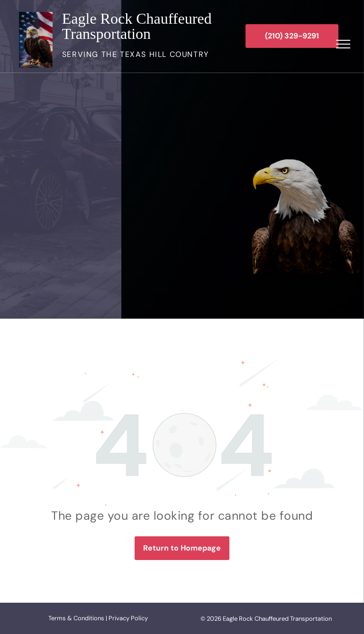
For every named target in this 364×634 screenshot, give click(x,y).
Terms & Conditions (76, 618)
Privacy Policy (128, 618)
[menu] (343, 44)
